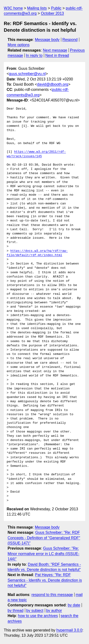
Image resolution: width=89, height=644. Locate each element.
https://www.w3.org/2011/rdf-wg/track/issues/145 (36, 154)
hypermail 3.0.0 (69, 630)
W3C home (13, 8)
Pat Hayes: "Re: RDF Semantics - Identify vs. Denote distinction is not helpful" (45, 580)
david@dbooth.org (53, 84)
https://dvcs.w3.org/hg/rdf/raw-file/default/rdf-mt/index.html (37, 253)
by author (54, 611)
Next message (55, 50)
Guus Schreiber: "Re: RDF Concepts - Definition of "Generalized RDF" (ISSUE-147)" (44, 538)
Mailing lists (37, 8)
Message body (47, 40)
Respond (70, 40)
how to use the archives (38, 616)
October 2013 (52, 13)
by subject (35, 611)
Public (56, 8)
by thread (16, 611)
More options (19, 45)
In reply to (34, 55)
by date (74, 605)
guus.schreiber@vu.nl (27, 74)
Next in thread (57, 55)
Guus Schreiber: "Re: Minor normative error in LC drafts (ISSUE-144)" (43, 554)
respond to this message (52, 595)
